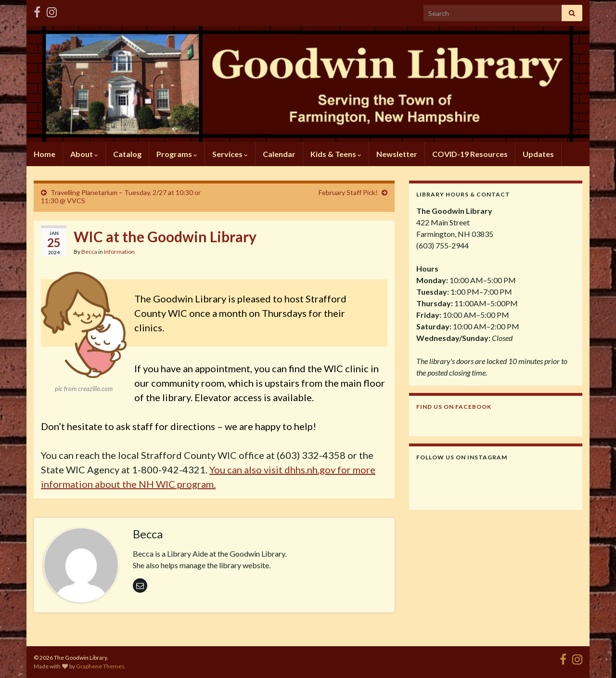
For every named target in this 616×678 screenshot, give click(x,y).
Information (119, 252)
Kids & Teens (336, 154)
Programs (177, 154)
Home (45, 154)
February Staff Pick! (348, 192)
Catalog (127, 154)
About (84, 154)
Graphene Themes (100, 666)
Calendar (279, 154)
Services (230, 154)
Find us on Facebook (454, 407)
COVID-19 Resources (470, 154)
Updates (538, 154)
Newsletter (397, 154)
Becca (89, 252)
